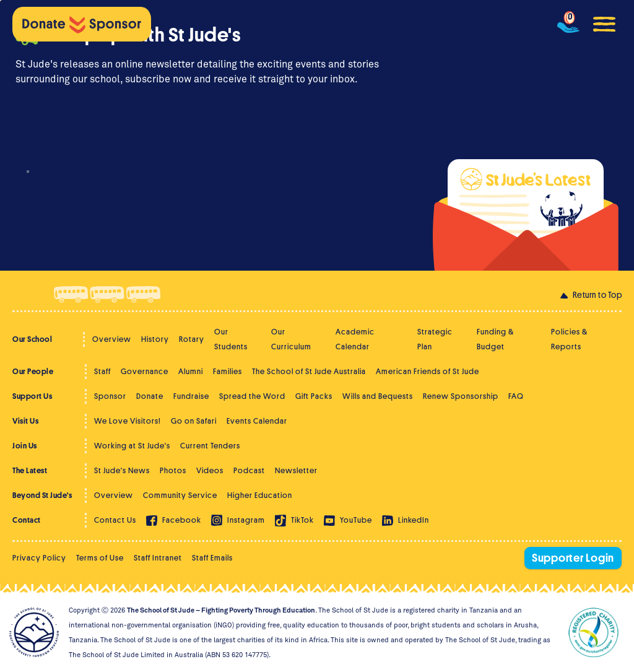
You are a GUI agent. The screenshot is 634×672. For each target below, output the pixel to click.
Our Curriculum (291, 339)
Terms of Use (100, 558)
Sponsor (110, 396)
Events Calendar (257, 421)
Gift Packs (314, 396)
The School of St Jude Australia (309, 371)
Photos (173, 470)
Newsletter (296, 470)
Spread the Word (252, 396)
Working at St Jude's (132, 446)
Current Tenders (210, 446)
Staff (102, 371)
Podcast (249, 470)
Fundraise (191, 396)
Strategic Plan (435, 339)
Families (228, 371)
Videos (210, 470)
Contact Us (115, 520)
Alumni (191, 371)
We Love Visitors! (128, 421)
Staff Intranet (158, 558)
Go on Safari (194, 421)
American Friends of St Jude (428, 371)
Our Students (231, 339)
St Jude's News (122, 470)
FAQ (516, 396)
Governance (145, 371)
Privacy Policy (39, 558)
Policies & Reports (569, 339)
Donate (150, 396)
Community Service (180, 495)
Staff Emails (212, 558)
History (155, 339)
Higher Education (260, 495)
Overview (112, 339)
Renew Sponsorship (461, 396)
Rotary (192, 339)
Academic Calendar (355, 339)
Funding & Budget (495, 339)
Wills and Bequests (378, 396)
